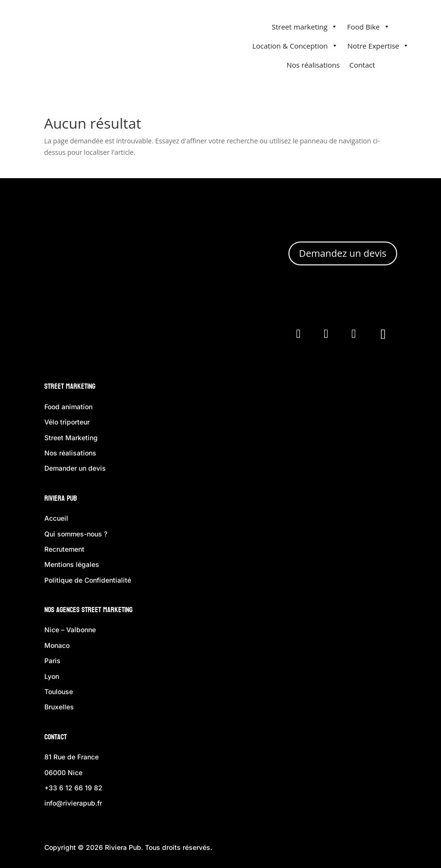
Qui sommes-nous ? (76, 534)
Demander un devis (75, 468)
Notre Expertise (379, 46)
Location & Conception (295, 46)
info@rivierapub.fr (73, 803)
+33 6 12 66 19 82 (73, 788)
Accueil (56, 518)
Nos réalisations (313, 65)
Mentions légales (72, 564)
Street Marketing (70, 386)
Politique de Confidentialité (88, 580)
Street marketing (305, 27)
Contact (362, 65)
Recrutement (64, 549)
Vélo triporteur (67, 422)
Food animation (68, 407)
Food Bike (369, 27)
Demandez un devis (343, 253)
